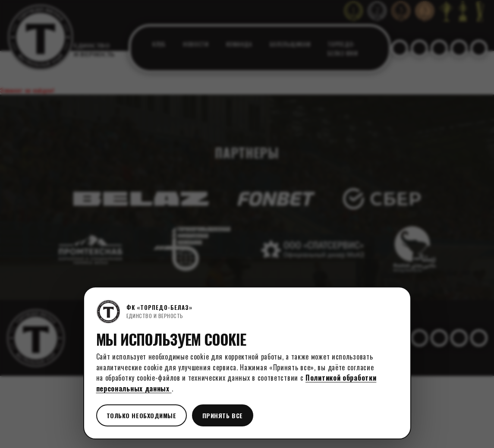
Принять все (223, 415)
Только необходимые (142, 415)
